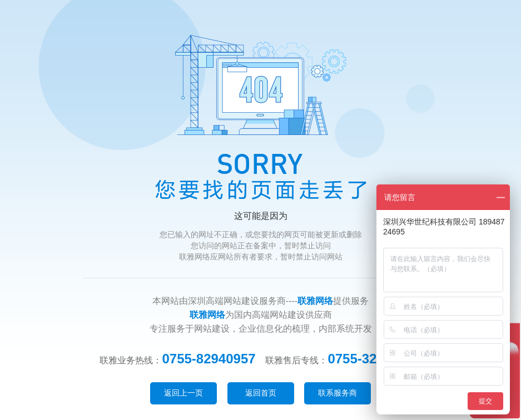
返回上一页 (183, 393)
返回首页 (261, 393)
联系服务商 (338, 393)
